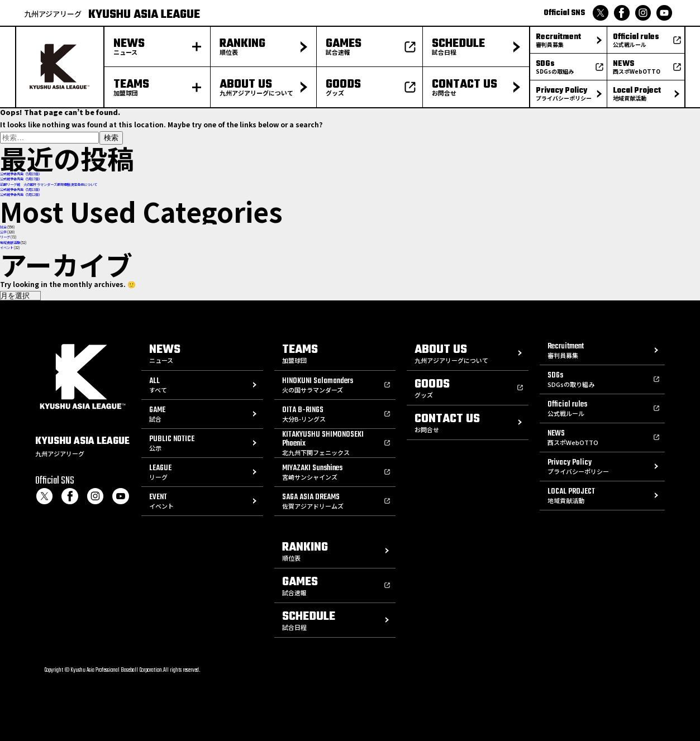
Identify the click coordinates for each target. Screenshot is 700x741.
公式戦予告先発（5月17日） (21, 179)
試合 (3, 227)
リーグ (5, 237)
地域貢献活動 (10, 243)
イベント (7, 248)
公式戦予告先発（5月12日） (21, 195)
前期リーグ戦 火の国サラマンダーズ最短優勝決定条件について (49, 185)
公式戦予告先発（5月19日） (21, 174)
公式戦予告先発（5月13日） (21, 190)
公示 (3, 232)
